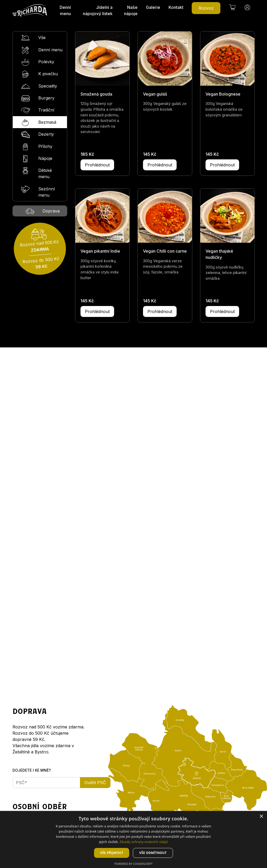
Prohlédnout (97, 165)
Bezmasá (39, 123)
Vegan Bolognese (223, 94)
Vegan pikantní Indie (100, 251)
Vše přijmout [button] (112, 853)
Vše (33, 38)
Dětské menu (36, 173)
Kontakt (176, 7)
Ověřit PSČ (95, 783)
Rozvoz (206, 8)
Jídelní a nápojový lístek (98, 10)
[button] (232, 7)
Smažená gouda (96, 94)
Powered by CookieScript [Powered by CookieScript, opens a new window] (133, 864)
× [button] (261, 817)
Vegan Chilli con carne (165, 251)
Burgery (38, 98)
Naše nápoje (131, 10)
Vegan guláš (155, 94)
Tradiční (38, 110)
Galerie (153, 7)
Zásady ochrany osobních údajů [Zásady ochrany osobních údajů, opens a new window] (144, 842)
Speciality (39, 86)
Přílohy (37, 147)
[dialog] (133, 839)
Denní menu (65, 10)
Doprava (42, 211)
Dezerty (38, 135)
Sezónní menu (38, 192)
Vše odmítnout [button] (153, 853)
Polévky (38, 62)
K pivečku (39, 74)
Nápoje (37, 159)
